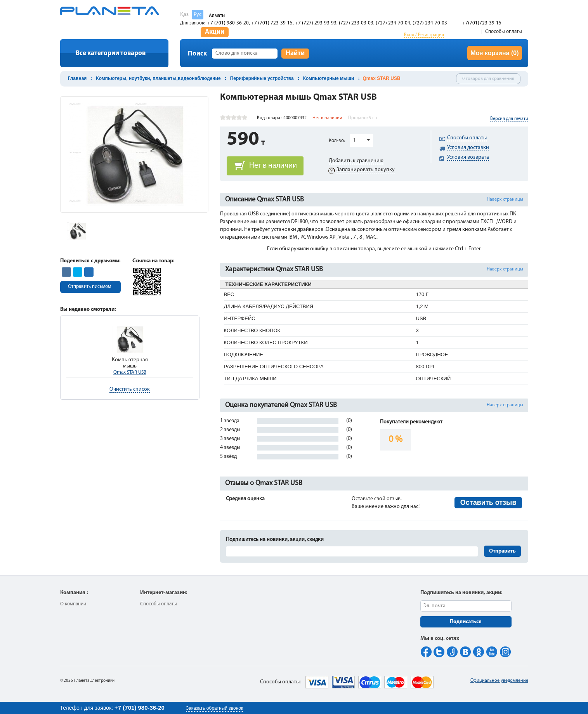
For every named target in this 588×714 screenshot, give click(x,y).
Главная (77, 78)
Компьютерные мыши (329, 78)
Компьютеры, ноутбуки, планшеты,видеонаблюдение (158, 78)
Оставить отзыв (488, 503)
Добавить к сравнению (356, 161)
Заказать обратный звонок (214, 708)
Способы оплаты (504, 32)
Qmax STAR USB (130, 372)
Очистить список (130, 389)
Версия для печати (509, 119)
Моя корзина (494, 53)
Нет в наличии (273, 166)
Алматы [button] (217, 16)
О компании (73, 604)
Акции (215, 32)
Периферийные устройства (262, 78)
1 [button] (355, 140)
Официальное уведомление (499, 681)
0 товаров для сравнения (488, 79)
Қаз (184, 15)
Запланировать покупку (366, 170)
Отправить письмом (89, 287)
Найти (295, 53)
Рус (198, 15)
